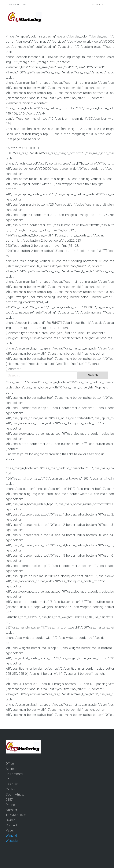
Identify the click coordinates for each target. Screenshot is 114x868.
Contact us (97, 4)
